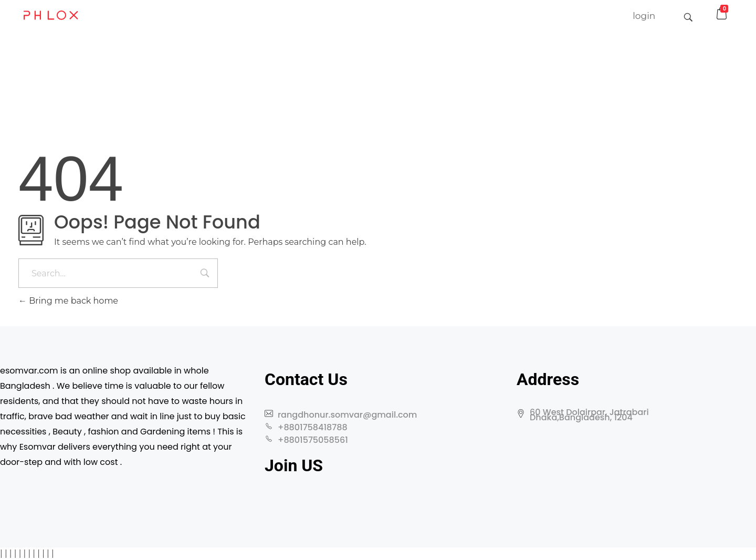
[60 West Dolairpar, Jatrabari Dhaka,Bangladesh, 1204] (624, 476)
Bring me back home (68, 301)
